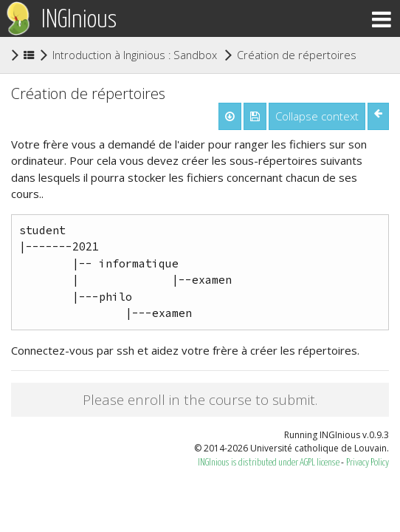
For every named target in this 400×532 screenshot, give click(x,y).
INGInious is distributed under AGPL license (269, 463)
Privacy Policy (368, 463)
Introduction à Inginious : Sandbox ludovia (154, 55)
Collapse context (317, 116)
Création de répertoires (297, 54)
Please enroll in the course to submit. (200, 399)
